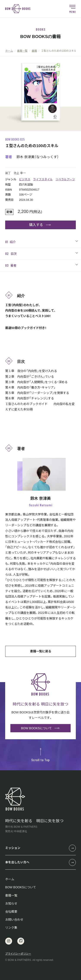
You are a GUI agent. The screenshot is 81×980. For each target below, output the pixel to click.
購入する (36, 225)
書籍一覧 (11, 895)
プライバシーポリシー (18, 954)
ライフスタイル (43, 179)
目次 (11, 253)
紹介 (10, 242)
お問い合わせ (14, 920)
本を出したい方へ (17, 862)
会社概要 (11, 912)
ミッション (13, 848)
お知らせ (11, 904)
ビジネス (25, 179)
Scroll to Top (40, 755)
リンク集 (11, 928)
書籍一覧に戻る (41, 651)
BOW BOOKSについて (36, 728)
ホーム (10, 879)
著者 (11, 265)
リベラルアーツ (65, 179)
